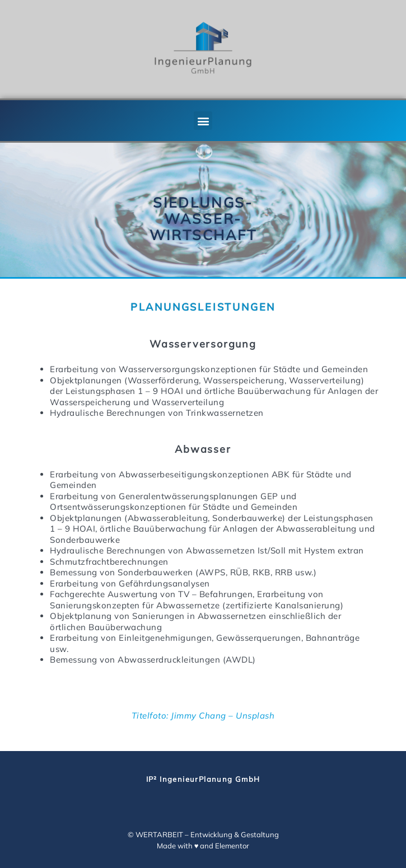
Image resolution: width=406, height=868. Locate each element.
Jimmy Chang (199, 715)
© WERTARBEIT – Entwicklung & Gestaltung (203, 834)
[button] (203, 121)
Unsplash (255, 715)
